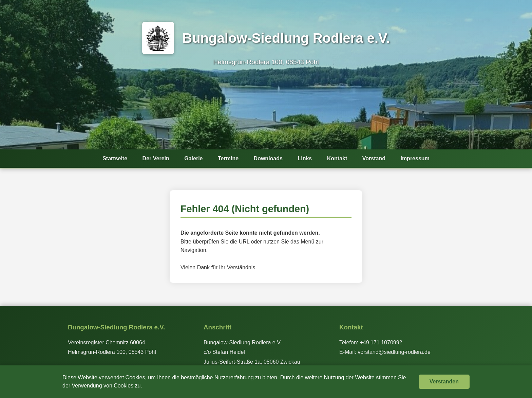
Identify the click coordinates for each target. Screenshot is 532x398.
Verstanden (444, 382)
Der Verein (154, 159)
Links (305, 159)
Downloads (268, 159)
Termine (227, 159)
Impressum (417, 159)
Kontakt (338, 159)
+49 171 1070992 (381, 342)
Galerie (192, 159)
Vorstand (376, 159)
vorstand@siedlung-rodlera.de (394, 352)
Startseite (112, 159)
